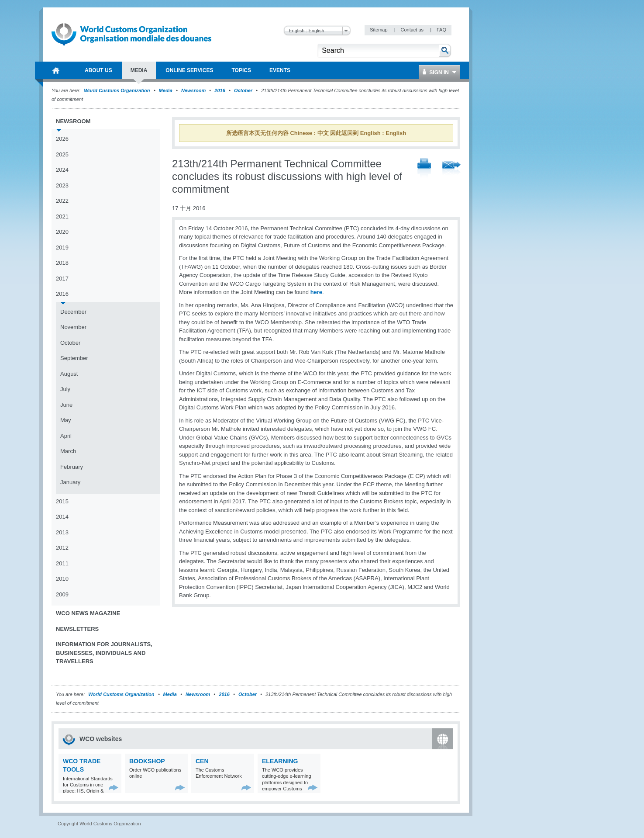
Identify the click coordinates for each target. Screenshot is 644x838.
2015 (62, 501)
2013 (62, 532)
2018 (62, 263)
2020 (62, 232)
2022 (62, 201)
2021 (62, 216)
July (65, 389)
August (69, 374)
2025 (62, 154)
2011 (62, 563)
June (66, 405)
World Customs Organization (117, 90)
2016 (220, 90)
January (70, 482)
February (72, 467)
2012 (62, 548)
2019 (62, 248)
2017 (62, 279)
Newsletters (77, 629)
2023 (62, 185)
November (73, 327)
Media (166, 90)
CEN (202, 761)
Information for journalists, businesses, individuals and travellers (104, 653)
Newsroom (193, 90)
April (66, 436)
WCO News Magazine (88, 613)
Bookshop (147, 761)
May (66, 420)
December (73, 312)
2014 (62, 517)
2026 (62, 139)
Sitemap (379, 30)
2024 (62, 170)
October (243, 90)
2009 (62, 594)
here (316, 292)
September (74, 358)
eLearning (280, 761)
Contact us (413, 30)
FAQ (441, 30)
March (68, 451)
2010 (62, 579)
